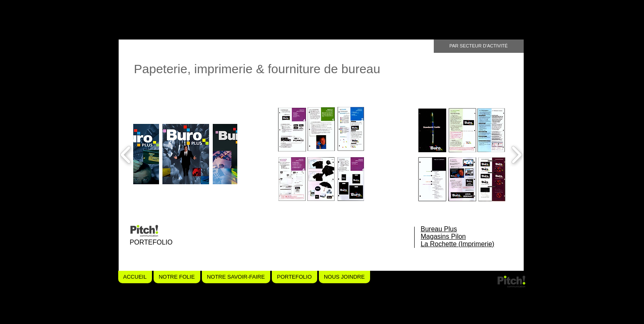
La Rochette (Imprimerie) (458, 244)
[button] (185, 155)
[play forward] (516, 155)
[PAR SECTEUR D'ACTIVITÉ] (479, 46)
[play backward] (126, 155)
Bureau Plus (439, 229)
